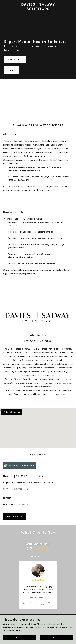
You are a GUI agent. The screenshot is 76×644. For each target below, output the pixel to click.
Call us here (15, 59)
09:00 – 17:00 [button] (20, 504)
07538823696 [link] (22, 489)
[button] (27, 505)
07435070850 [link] (9, 489)
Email (12, 70)
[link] (38, 9)
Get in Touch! (15, 516)
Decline (20, 638)
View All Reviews (38, 556)
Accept (56, 638)
